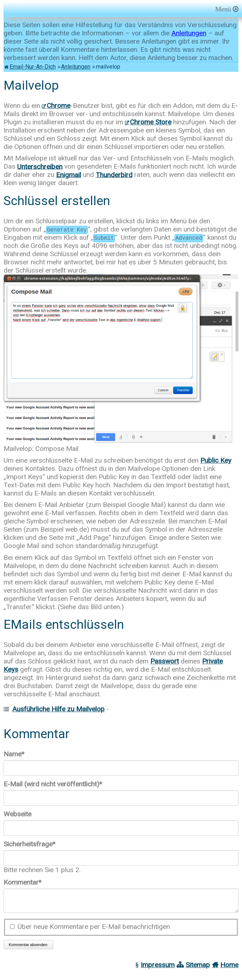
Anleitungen (189, 33)
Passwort (165, 661)
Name (19, 754)
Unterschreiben (40, 166)
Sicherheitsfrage (29, 844)
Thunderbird (114, 175)
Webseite (17, 814)
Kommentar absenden (28, 949)
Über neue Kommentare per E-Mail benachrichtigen (94, 931)
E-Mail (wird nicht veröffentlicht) (53, 784)
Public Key (216, 460)
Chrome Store (151, 122)
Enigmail (69, 175)
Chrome (59, 106)
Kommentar (22, 882)
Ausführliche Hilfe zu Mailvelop (58, 709)
